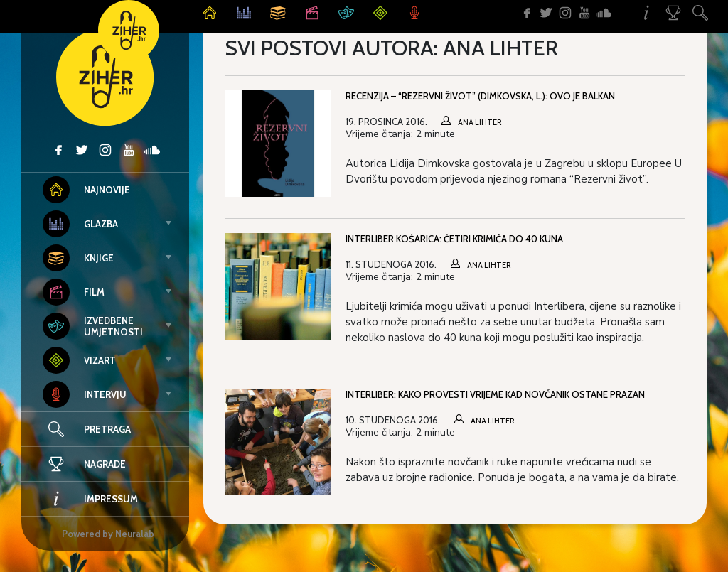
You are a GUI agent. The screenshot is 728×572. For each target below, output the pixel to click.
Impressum (90, 499)
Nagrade (84, 464)
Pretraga (107, 429)
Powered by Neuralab (108, 534)
